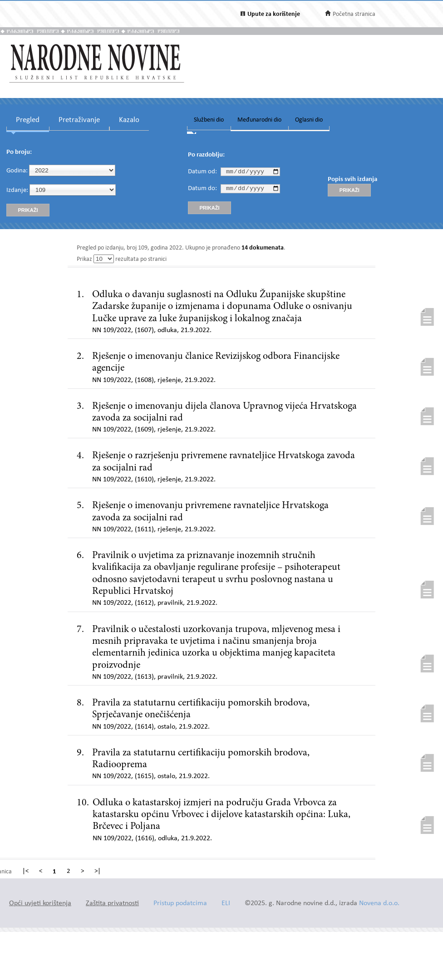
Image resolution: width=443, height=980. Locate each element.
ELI (226, 904)
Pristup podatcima (180, 904)
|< (25, 872)
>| (98, 872)
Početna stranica (354, 14)
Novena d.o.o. (379, 904)
